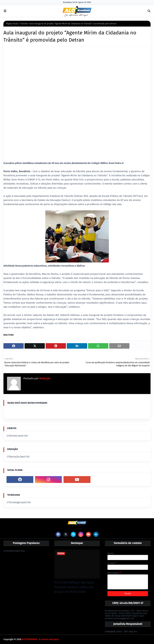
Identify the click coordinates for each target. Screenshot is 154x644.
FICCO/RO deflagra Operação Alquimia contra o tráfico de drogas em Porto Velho (74, 587)
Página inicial (12, 24)
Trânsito (24, 24)
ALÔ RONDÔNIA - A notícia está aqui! (40, 639)
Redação (44, 378)
